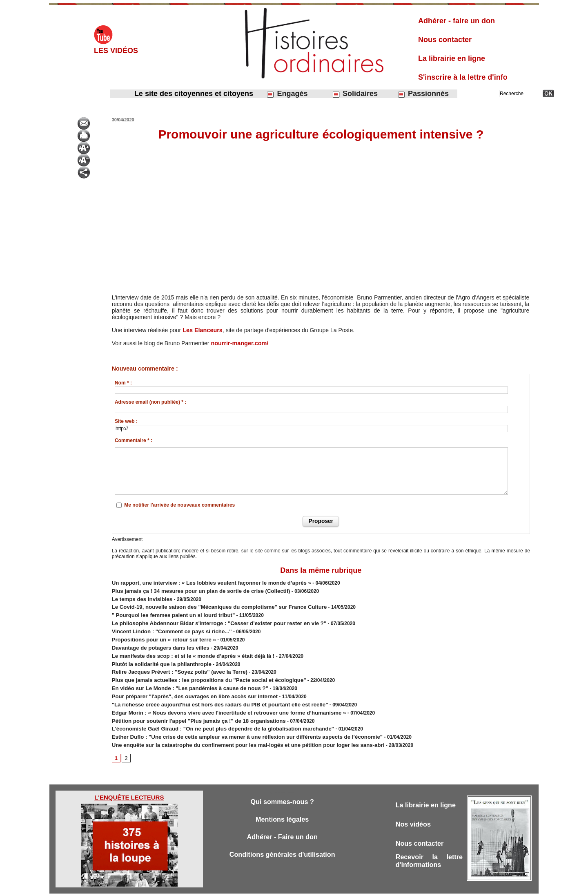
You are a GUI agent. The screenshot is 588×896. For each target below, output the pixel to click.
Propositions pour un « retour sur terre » (159, 634)
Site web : (126, 421)
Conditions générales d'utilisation (282, 840)
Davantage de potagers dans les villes (156, 641)
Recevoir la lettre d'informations (429, 846)
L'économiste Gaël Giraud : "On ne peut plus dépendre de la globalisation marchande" (213, 715)
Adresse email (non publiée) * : (150, 402)
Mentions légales (282, 804)
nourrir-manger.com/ (239, 343)
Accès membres (252, 887)
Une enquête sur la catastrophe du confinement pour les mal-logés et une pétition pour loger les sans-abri (235, 729)
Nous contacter (445, 40)
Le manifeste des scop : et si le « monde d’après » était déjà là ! (186, 648)
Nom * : (123, 383)
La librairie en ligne (452, 58)
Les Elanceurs (202, 330)
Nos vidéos (414, 809)
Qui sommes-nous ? (282, 786)
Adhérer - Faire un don (282, 822)
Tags (308, 887)
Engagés (287, 94)
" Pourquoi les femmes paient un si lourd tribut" (168, 612)
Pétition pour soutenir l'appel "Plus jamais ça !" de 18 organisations (191, 707)
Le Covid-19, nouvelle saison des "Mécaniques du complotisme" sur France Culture (209, 604)
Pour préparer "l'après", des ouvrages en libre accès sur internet (187, 685)
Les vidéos (116, 51)
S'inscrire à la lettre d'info (463, 77)
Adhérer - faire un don (457, 21)
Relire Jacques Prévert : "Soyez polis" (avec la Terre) (173, 663)
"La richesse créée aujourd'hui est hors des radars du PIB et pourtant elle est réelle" (210, 693)
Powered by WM (336, 887)
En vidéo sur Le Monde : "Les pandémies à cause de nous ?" (184, 678)
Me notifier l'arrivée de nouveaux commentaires (179, 505)
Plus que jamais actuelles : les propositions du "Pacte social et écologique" (200, 670)
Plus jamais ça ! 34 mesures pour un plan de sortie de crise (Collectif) (193, 590)
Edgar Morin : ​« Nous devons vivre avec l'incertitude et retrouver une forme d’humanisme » (218, 700)
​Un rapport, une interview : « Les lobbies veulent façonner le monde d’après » (202, 582)
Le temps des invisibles (139, 597)
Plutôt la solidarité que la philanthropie (157, 656)
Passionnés (423, 94)
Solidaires (355, 94)
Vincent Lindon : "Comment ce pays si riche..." (166, 626)
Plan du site (286, 887)
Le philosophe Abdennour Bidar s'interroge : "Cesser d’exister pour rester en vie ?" (209, 619)
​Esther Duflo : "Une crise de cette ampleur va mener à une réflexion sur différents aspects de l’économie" (235, 722)
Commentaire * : (134, 440)
